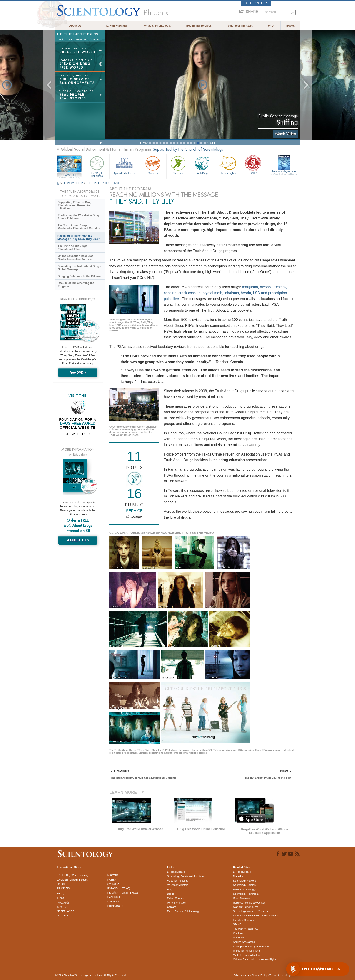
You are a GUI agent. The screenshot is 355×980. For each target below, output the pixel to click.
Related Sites (257, 3)
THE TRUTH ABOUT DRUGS (104, 183)
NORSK (112, 880)
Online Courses (176, 898)
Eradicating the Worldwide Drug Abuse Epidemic (78, 217)
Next (210, 143)
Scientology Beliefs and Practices (186, 876)
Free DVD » (78, 372)
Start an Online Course (246, 907)
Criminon (153, 165)
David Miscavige (242, 898)
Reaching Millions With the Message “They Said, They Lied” (79, 237)
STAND (237, 924)
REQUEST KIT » (78, 540)
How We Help (69, 175)
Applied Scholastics (124, 165)
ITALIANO (113, 901)
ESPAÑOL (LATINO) (119, 888)
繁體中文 (62, 907)
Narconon (178, 165)
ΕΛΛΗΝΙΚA (114, 897)
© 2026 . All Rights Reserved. (91, 975)
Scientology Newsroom (246, 894)
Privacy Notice (242, 975)
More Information (176, 903)
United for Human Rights (247, 951)
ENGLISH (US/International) (73, 875)
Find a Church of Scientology (183, 911)
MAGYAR (113, 875)
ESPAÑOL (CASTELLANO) (123, 893)
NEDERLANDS (66, 911)
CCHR (253, 165)
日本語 (61, 898)
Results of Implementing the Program (76, 285)
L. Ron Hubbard (117, 26)
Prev (145, 143)
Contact (171, 907)
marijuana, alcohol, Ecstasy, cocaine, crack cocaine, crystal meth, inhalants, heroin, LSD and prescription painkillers (225, 293)
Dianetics (238, 876)
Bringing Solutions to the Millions (79, 276)
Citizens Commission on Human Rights (255, 959)
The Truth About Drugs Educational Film (72, 248)
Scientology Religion (244, 885)
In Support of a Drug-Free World (251, 946)
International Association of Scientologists (256, 916)
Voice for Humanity (177, 881)
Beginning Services (199, 26)
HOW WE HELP (73, 183)
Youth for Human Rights (246, 955)
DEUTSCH (63, 916)
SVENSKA (113, 884)
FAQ (271, 26)
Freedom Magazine (284, 173)
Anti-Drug (202, 165)
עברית (61, 893)
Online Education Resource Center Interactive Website (76, 258)
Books (291, 26)
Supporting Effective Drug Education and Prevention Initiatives (75, 205)
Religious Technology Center (249, 903)
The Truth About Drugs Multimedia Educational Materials (79, 227)
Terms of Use (277, 975)
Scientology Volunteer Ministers (250, 911)
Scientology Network (244, 881)
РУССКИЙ (63, 903)
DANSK (61, 884)
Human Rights (228, 165)
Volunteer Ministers (240, 26)
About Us (75, 26)
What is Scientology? (158, 26)
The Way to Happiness (97, 166)
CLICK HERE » (78, 434)
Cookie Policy (260, 975)
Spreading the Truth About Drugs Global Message (79, 268)
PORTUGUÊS (115, 906)
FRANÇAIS (63, 888)
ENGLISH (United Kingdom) (73, 880)
